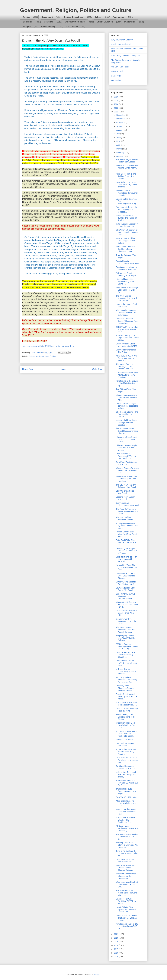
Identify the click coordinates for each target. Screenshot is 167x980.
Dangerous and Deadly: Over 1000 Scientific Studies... (126, 576)
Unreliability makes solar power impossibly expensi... (126, 559)
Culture (98, 17)
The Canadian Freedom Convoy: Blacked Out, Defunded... (126, 313)
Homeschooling (48, 27)
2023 (116, 108)
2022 (116, 112)
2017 (116, 949)
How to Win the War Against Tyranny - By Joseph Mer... (126, 910)
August (120, 130)
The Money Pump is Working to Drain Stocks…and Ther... (125, 367)
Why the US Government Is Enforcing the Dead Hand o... (127, 479)
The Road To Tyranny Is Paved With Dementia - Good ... (127, 511)
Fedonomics (119, 17)
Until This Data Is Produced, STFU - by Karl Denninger (126, 456)
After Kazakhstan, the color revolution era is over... (126, 803)
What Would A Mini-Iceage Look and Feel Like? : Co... (127, 290)
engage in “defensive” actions (49, 49)
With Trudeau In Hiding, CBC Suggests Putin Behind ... (126, 241)
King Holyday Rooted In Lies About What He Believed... (126, 638)
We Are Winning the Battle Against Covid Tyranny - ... (127, 168)
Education (28, 22)
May (118, 141)
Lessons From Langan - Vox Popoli (126, 498)
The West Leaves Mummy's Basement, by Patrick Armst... (127, 298)
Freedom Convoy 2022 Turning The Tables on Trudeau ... (126, 218)
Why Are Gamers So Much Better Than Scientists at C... (127, 470)
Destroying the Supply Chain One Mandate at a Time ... (127, 551)
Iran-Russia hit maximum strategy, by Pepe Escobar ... (126, 423)
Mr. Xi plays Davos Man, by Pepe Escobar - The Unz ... (127, 526)
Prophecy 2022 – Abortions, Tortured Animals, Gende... (125, 688)
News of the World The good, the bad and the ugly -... (126, 567)
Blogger (97, 975)
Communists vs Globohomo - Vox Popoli (127, 504)
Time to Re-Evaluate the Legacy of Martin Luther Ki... (127, 853)
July (118, 134)
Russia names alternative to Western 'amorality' (127, 268)
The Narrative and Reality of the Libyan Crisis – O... (127, 837)
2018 (116, 945)
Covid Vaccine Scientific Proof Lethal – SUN (126, 583)
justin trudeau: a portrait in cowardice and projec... (127, 225)
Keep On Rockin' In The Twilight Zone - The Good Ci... (126, 176)
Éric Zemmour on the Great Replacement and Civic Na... (127, 431)
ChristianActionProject (75, 22)
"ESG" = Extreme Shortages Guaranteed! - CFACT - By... (127, 646)
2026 (116, 97)
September (121, 126)
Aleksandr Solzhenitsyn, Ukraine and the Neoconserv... (126, 876)
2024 (116, 104)
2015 (116, 957)
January (120, 156)
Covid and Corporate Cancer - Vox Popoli (125, 767)
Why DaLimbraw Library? (122, 40)
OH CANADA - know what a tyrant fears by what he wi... (127, 329)
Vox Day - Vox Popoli (120, 67)
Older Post (97, 369)
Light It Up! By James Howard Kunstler (125, 860)
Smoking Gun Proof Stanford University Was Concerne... (127, 845)
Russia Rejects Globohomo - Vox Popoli (127, 262)
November (121, 119)
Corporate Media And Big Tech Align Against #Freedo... (127, 210)
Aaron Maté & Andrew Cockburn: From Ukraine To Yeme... (125, 249)
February (120, 152)
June (119, 138)
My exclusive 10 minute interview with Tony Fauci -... (126, 752)
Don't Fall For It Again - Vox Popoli (126, 744)
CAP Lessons (72, 27)
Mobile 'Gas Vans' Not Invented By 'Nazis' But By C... (127, 783)
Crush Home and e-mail (121, 44)
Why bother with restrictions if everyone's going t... (127, 193)
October (120, 122)
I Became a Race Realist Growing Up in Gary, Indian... (126, 439)
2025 (116, 101)
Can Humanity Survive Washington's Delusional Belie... (125, 596)
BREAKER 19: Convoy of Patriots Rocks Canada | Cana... (127, 232)
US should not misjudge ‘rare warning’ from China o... (126, 282)
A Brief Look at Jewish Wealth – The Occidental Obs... (125, 820)
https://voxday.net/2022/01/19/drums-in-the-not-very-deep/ (49, 346)
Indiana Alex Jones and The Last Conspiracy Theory (126, 774)
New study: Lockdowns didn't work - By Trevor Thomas (126, 185)
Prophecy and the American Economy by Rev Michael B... (126, 680)
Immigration (130, 22)
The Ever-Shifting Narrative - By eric (125, 519)
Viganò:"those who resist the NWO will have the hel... (126, 398)
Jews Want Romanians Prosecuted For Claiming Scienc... (126, 868)
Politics (27, 17)
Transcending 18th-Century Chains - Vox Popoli (126, 791)
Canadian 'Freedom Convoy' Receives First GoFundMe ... (127, 321)
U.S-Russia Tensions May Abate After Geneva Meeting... (127, 375)
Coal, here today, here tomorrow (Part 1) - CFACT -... (125, 655)
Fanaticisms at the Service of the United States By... (127, 383)
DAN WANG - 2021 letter (126, 797)
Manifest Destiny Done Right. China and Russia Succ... (127, 338)
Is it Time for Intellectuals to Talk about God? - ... (127, 704)
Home (63, 369)
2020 (116, 938)
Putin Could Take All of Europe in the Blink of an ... (126, 542)
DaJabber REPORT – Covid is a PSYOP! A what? (126, 901)
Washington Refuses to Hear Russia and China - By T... (127, 605)
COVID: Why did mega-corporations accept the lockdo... (127, 406)
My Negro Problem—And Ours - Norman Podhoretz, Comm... (127, 734)
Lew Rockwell (117, 71)
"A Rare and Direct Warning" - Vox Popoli (126, 274)
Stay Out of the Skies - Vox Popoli (125, 492)
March (119, 149)
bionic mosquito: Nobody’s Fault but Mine (127, 710)
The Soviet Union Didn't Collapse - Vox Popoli (126, 486)
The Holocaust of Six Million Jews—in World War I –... (127, 893)
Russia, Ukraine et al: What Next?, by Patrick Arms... (127, 534)
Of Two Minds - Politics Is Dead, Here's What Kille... (127, 613)
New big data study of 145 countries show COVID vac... (127, 926)
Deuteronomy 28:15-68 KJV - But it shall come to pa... (127, 663)
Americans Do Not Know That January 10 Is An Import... (126, 918)
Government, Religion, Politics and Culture (76, 10)
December (121, 115)
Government (47, 17)
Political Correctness (74, 17)
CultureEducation (105, 22)
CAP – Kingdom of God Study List (126, 56)
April (119, 145)
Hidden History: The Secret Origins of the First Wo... (126, 717)
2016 (116, 953)
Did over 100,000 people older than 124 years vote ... (126, 448)
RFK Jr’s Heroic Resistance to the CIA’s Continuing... (127, 828)
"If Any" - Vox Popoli (124, 740)
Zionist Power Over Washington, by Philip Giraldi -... (126, 621)
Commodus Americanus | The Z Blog (127, 351)
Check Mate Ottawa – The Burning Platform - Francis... (127, 414)
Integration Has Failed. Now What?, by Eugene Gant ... (127, 725)
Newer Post (28, 369)
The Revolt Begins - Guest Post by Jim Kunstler (127, 161)
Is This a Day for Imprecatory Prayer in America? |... (126, 671)
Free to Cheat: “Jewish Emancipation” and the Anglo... (126, 696)
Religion (27, 27)
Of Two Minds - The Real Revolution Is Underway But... (127, 760)
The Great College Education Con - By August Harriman (125, 630)
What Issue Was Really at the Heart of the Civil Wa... (127, 884)
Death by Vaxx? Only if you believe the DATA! (126, 345)
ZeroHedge (116, 80)
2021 (116, 934)
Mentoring (48, 22)
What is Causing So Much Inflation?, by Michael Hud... (127, 812)
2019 (116, 942)
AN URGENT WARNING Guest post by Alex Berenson (126, 358)
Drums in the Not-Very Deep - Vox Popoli (125, 589)
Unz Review (116, 76)
